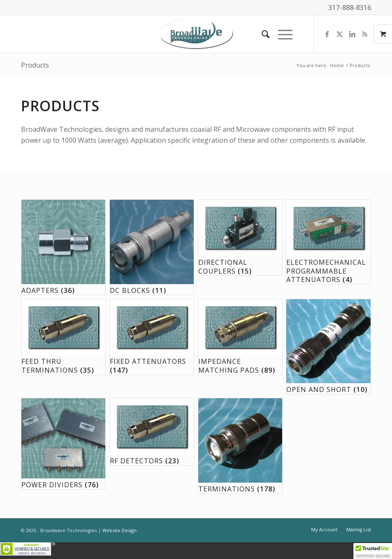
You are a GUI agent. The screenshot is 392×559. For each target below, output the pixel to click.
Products (35, 65)
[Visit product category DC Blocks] (152, 247)
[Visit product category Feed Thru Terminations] (63, 337)
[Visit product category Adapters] (63, 247)
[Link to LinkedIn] (352, 34)
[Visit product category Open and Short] (328, 347)
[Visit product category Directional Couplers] (240, 238)
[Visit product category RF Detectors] (152, 432)
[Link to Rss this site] (365, 34)
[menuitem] (261, 34)
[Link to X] (340, 34)
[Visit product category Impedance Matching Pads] (240, 337)
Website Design (119, 530)
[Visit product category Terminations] (240, 446)
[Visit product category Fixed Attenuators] (152, 337)
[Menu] (281, 34)
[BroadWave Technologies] (196, 34)
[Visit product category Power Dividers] (63, 444)
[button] (373, 551)
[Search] (261, 34)
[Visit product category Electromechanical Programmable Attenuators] (328, 242)
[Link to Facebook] (327, 34)
